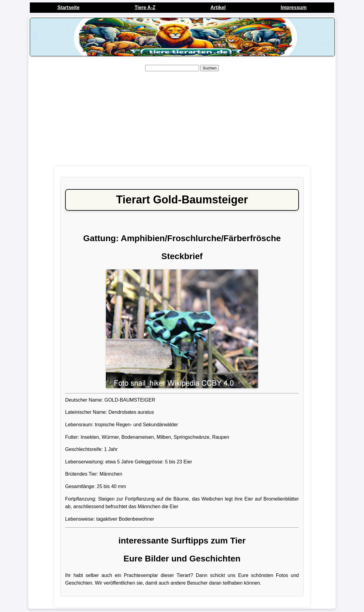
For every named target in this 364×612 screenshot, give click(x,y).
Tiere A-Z (145, 7)
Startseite (68, 7)
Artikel (218, 7)
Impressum (294, 7)
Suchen (210, 68)
